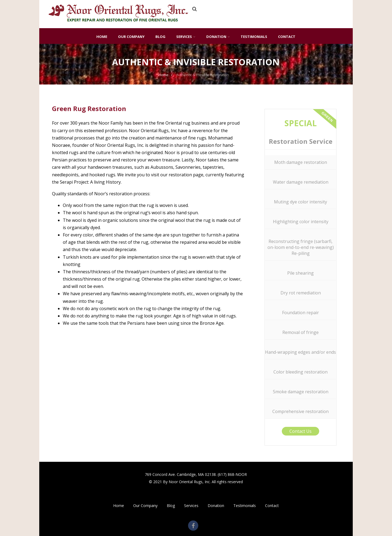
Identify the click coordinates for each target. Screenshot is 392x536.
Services (186, 37)
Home (102, 37)
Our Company (131, 37)
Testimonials (254, 37)
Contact (287, 37)
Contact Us (300, 431)
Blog (160, 37)
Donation (218, 37)
